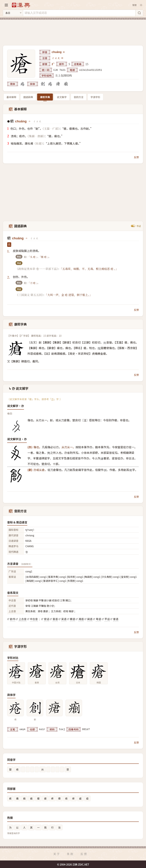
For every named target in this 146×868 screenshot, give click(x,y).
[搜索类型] (13, 13)
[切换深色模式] (141, 5)
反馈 (136, 157)
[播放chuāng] (64, 52)
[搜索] (139, 13)
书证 (139, 226)
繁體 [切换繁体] (134, 5)
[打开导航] (6, 5)
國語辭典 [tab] (28, 97)
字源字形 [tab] (95, 97)
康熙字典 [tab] (45, 97)
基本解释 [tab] (11, 97)
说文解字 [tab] (62, 97)
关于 (57, 854)
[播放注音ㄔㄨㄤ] (62, 58)
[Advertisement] (73, 30)
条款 (70, 854)
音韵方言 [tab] (79, 97)
